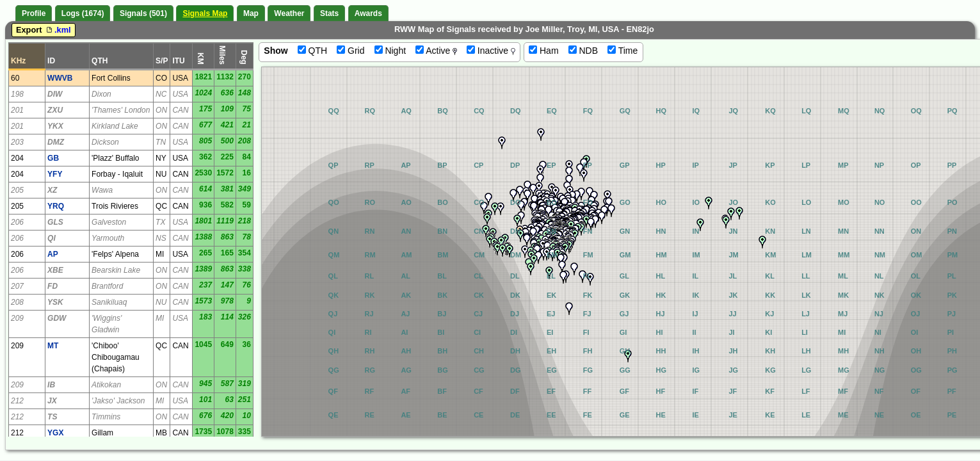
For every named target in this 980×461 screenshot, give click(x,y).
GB (53, 158)
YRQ (56, 206)
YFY (55, 174)
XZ (52, 190)
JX (52, 401)
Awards (368, 13)
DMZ (56, 142)
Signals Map (205, 13)
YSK (55, 302)
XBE (55, 270)
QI (52, 238)
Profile (34, 13)
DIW (55, 94)
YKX (55, 126)
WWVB (60, 78)
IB (51, 385)
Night (390, 51)
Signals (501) (143, 13)
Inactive (491, 51)
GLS (55, 222)
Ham (543, 51)
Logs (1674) (83, 13)
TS (52, 417)
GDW (57, 318)
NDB (583, 51)
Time (623, 51)
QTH (312, 51)
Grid (350, 51)
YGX (55, 433)
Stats (329, 13)
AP (53, 254)
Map (251, 13)
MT (53, 346)
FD (52, 286)
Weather (289, 13)
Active (436, 51)
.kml (58, 30)
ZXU (55, 110)
